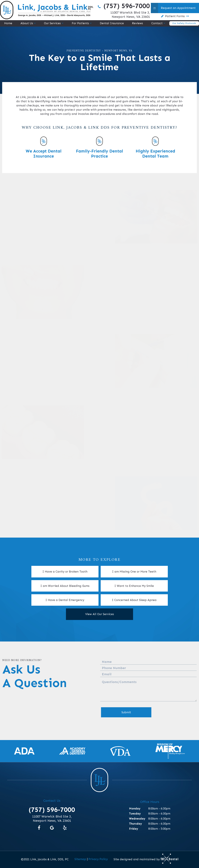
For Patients (80, 23)
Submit (126, 712)
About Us (27, 23)
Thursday (135, 824)
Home (8, 23)
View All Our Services (100, 614)
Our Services (52, 23)
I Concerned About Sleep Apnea (134, 600)
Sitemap (80, 859)
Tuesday (135, 814)
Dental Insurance (112, 23)
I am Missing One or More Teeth (134, 572)
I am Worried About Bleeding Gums (65, 586)
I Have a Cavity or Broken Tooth (65, 572)
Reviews (138, 23)
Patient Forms (175, 16)
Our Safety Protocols (184, 23)
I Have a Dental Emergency (65, 600)
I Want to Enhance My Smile (134, 586)
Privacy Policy (98, 859)
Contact (157, 23)
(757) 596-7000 (123, 6)
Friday (134, 829)
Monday (135, 808)
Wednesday (137, 819)
